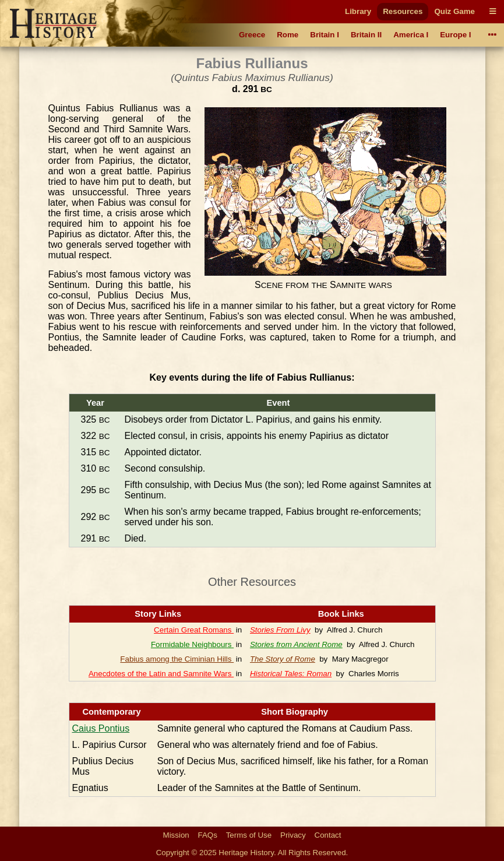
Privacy (293, 835)
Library (358, 11)
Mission (176, 835)
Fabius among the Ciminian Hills (177, 659)
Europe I (455, 35)
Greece (252, 35)
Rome (288, 35)
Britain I (325, 35)
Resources (403, 11)
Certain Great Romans (194, 630)
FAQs (208, 835)
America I (411, 35)
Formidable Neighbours (192, 644)
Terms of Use (249, 835)
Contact (328, 835)
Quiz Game (454, 11)
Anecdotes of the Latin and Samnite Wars (161, 674)
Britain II (366, 35)
